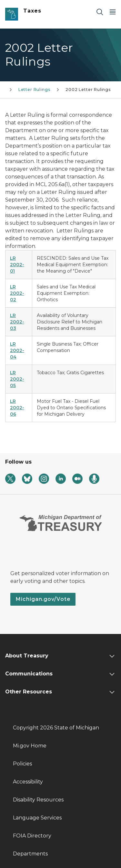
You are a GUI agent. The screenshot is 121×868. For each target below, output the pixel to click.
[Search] (100, 12)
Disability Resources (38, 800)
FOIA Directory (32, 836)
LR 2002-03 (17, 322)
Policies (22, 764)
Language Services (37, 818)
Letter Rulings (34, 90)
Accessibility (28, 782)
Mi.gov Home (30, 746)
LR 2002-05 (17, 379)
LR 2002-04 (17, 350)
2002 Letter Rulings (88, 90)
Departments (30, 854)
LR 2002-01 (17, 265)
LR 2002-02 (17, 293)
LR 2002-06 (17, 408)
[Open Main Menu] (113, 12)
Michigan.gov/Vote (43, 599)
